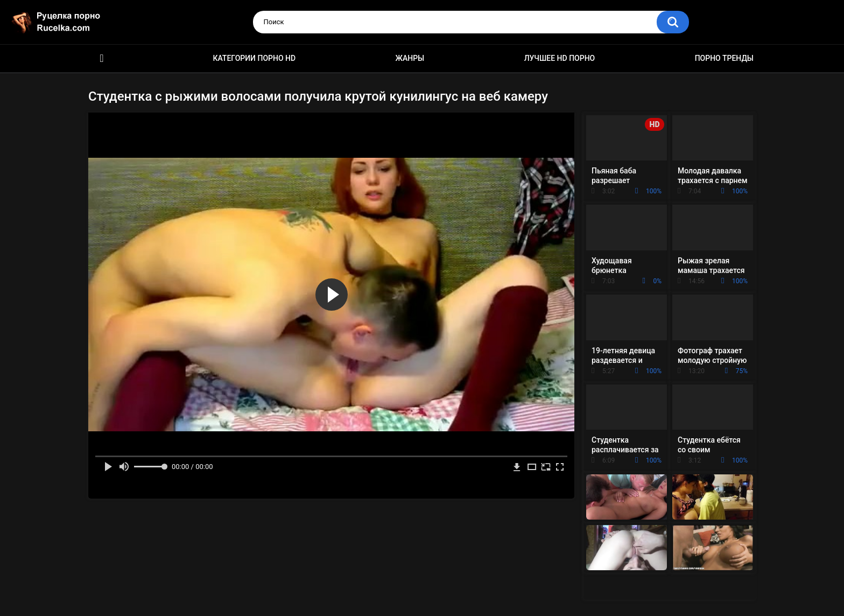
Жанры (410, 58)
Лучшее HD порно (560, 58)
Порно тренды (724, 58)
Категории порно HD (254, 58)
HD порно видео (102, 58)
